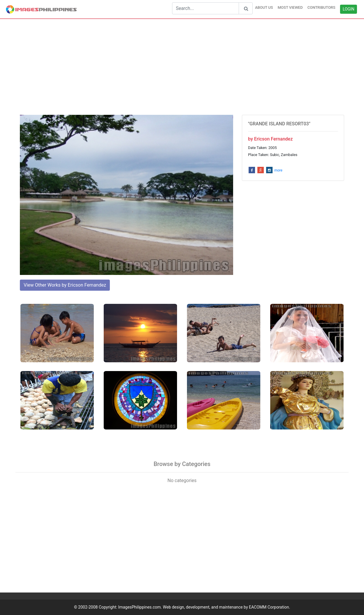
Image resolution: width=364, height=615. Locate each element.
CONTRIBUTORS (321, 7)
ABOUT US (264, 7)
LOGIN (349, 9)
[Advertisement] (182, 67)
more (278, 170)
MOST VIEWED (290, 7)
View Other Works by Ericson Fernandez (65, 285)
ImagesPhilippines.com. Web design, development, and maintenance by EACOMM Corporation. (204, 607)
